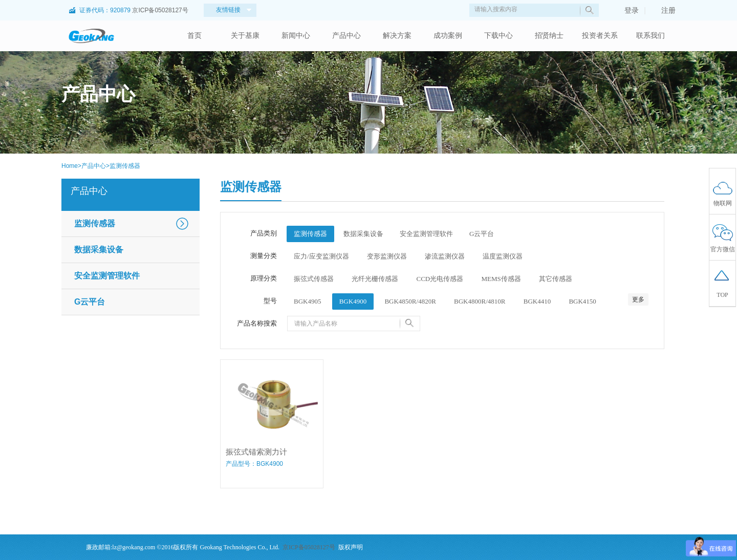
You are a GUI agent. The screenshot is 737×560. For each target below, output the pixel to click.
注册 (663, 10)
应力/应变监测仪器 (321, 256)
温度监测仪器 (503, 256)
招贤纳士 (549, 36)
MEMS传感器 (501, 279)
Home (70, 166)
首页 (194, 36)
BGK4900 (353, 301)
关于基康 (245, 36)
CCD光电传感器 (440, 279)
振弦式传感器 (314, 279)
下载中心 (498, 36)
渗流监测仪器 (445, 256)
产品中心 (346, 36)
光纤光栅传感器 (375, 279)
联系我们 (651, 36)
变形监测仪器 (387, 256)
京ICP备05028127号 (160, 10)
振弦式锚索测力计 (256, 452)
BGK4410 (537, 301)
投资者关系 (600, 36)
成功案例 (448, 36)
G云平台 (90, 302)
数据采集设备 (99, 250)
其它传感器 (556, 279)
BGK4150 (582, 301)
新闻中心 (296, 36)
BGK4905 (307, 301)
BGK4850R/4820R (410, 301)
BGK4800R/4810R (480, 301)
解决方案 (397, 36)
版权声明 (351, 547)
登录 (626, 10)
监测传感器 (125, 166)
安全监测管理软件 (107, 276)
